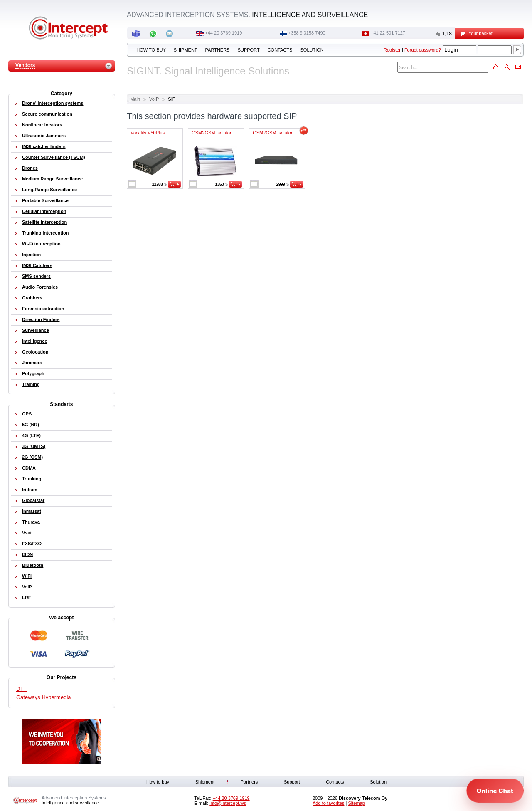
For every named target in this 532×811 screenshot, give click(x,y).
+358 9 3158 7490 (307, 33)
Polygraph (33, 373)
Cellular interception (44, 211)
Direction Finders (41, 319)
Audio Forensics (40, 287)
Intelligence (35, 341)
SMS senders (36, 276)
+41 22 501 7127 (388, 33)
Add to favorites (328, 803)
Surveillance (36, 330)
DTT (21, 689)
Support (249, 50)
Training (31, 384)
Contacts (280, 50)
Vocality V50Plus (148, 133)
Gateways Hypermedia (44, 697)
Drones (30, 168)
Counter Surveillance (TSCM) (54, 157)
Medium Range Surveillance (52, 179)
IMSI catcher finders (44, 146)
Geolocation (35, 352)
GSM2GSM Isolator (211, 133)
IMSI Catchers (37, 265)
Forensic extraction (43, 309)
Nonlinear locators (42, 125)
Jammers (32, 363)
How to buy (151, 50)
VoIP (154, 99)
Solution (312, 50)
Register (392, 50)
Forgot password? (423, 50)
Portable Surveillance (45, 200)
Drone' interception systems (53, 103)
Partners (218, 50)
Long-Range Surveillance (49, 190)
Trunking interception (45, 233)
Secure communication (47, 114)
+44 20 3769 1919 (223, 33)
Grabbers (32, 298)
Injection (31, 255)
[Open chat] (495, 791)
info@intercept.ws (228, 803)
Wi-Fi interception (41, 244)
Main (135, 99)
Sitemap (356, 803)
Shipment (186, 50)
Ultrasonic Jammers (44, 136)
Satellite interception (44, 222)
